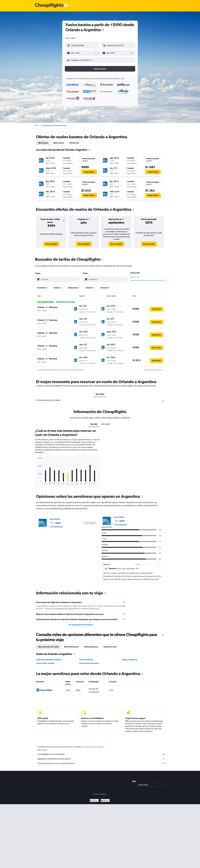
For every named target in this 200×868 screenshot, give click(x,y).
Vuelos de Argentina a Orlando (49, 660)
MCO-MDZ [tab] (100, 394)
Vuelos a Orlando (86, 660)
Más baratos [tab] (43, 143)
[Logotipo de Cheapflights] (49, 6)
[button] (81, 53)
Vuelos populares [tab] (91, 647)
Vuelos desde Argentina (89, 663)
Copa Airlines (55, 519)
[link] (51, 244)
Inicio (37, 125)
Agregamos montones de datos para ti (101, 759)
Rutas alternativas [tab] (71, 647)
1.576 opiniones (56, 527)
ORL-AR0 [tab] (94, 424)
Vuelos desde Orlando (45, 663)
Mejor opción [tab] (59, 143)
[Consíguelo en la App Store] (105, 801)
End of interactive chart (37, 482)
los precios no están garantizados (93, 747)
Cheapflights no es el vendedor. (101, 754)
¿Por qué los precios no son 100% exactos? (101, 763)
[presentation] (103, 30)
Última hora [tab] (74, 143)
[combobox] (72, 38)
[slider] (166, 280)
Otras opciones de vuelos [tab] (48, 647)
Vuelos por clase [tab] (110, 647)
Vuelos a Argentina (130, 660)
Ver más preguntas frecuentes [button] (81, 625)
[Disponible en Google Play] (94, 801)
